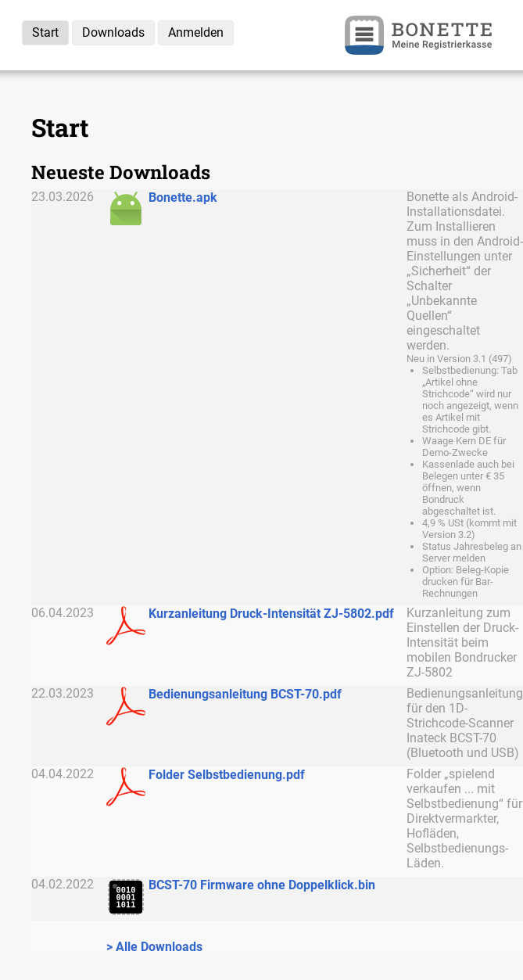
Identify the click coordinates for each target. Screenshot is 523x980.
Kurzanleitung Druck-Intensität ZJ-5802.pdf (271, 614)
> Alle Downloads (154, 947)
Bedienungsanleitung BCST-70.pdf (245, 694)
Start (45, 32)
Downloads (113, 32)
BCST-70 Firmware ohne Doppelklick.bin (262, 885)
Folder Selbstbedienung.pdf (227, 775)
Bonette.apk (183, 197)
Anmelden (196, 32)
